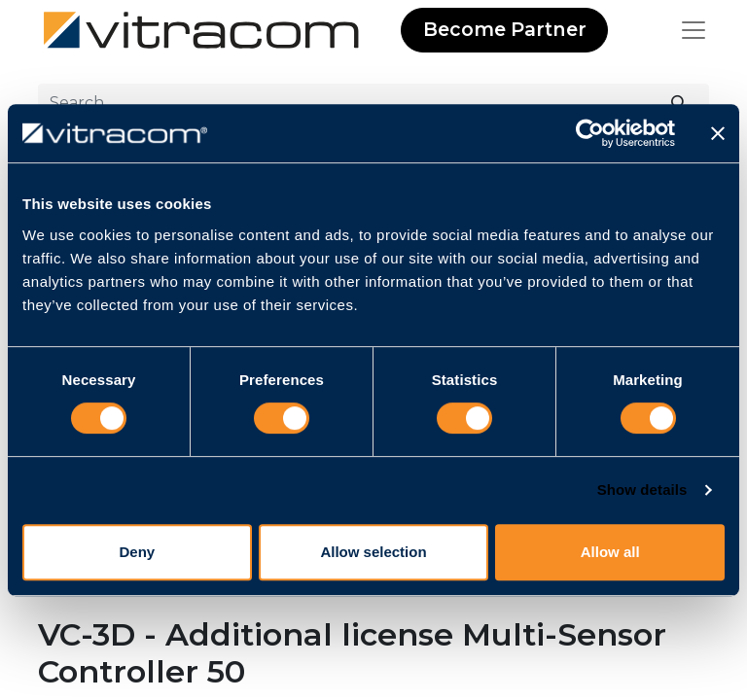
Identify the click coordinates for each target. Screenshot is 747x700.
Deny (137, 552)
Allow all (610, 552)
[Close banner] (718, 133)
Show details (642, 490)
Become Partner (505, 29)
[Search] (679, 103)
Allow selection (373, 552)
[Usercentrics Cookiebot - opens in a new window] (590, 133)
